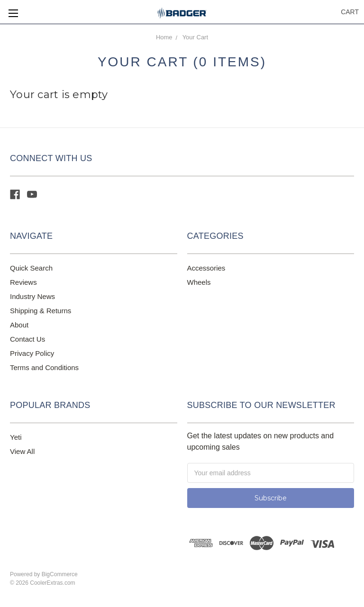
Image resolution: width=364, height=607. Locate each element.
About (19, 325)
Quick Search (31, 268)
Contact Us (27, 339)
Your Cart (195, 37)
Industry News (32, 296)
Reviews (23, 282)
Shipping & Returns (41, 311)
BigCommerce (60, 574)
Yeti (16, 437)
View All (22, 451)
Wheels (199, 282)
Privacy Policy (32, 353)
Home (164, 37)
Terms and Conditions (44, 367)
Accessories (206, 268)
